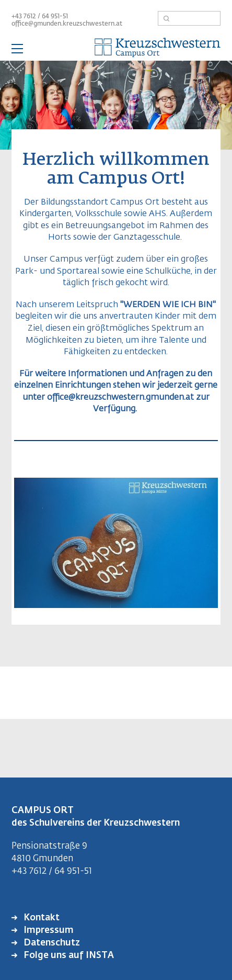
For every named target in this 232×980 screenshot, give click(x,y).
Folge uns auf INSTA (68, 956)
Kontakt (40, 918)
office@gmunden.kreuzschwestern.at (67, 24)
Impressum (48, 931)
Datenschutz (51, 943)
